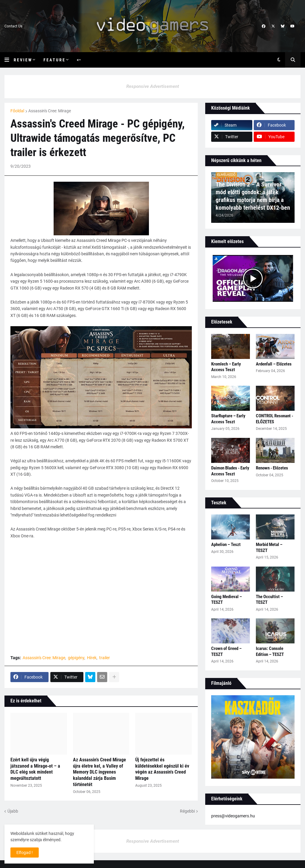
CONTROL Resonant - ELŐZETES (274, 419)
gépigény (76, 658)
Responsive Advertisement (153, 86)
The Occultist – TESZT (269, 600)
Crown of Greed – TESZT (226, 651)
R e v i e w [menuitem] (22, 60)
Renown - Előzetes (272, 468)
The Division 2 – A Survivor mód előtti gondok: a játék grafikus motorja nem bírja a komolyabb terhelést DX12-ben (253, 196)
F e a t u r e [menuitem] (54, 60)
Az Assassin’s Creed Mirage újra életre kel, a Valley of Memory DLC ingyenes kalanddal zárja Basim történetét (99, 772)
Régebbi (187, 811)
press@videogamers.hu (233, 816)
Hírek (92, 658)
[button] (9, 60)
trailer (105, 658)
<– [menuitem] (79, 60)
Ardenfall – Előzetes (274, 364)
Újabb (13, 811)
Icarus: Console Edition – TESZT (270, 651)
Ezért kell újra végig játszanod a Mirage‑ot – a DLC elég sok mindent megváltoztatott (35, 769)
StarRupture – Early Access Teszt (228, 419)
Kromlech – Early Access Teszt (226, 367)
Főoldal (17, 111)
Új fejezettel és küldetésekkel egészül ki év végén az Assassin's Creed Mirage (162, 769)
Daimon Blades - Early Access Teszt (230, 471)
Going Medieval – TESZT (227, 600)
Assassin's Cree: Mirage (50, 111)
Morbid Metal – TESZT (269, 547)
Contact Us (13, 26)
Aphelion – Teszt (226, 545)
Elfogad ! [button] (25, 853)
